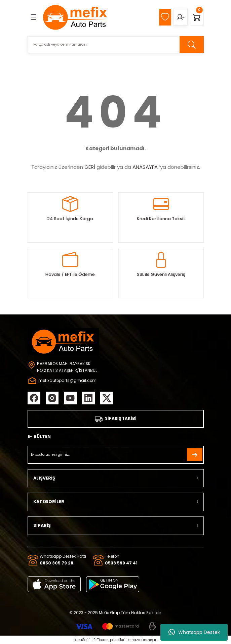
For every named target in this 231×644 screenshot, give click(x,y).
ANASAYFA (145, 167)
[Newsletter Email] (116, 455)
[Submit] (195, 455)
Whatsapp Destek (194, 632)
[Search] (116, 45)
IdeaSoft (82, 640)
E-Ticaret (101, 640)
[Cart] (197, 17)
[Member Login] (180, 17)
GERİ (90, 167)
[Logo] (75, 17)
